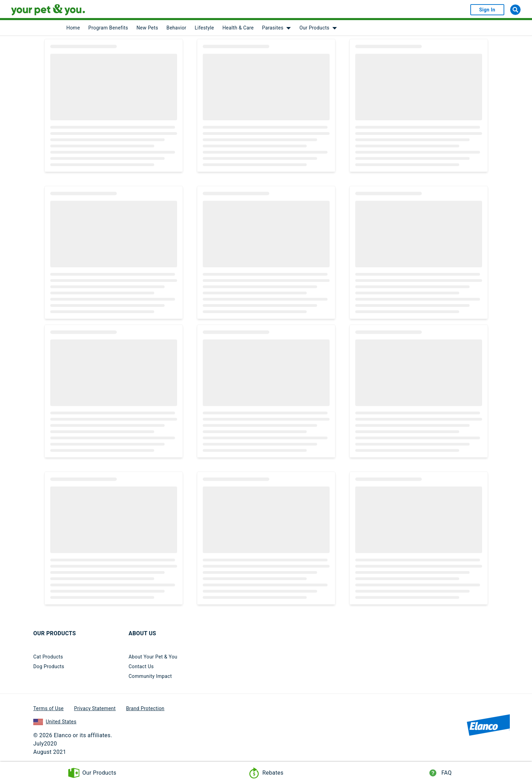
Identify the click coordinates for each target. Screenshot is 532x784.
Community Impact (150, 676)
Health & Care (238, 28)
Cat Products (48, 657)
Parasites (273, 28)
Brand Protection (145, 708)
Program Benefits (108, 28)
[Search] (515, 10)
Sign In (487, 10)
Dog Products (49, 666)
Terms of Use (49, 708)
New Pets (147, 28)
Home (73, 28)
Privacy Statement (95, 708)
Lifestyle (204, 28)
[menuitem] (73, 28)
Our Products (315, 28)
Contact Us (141, 666)
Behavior (176, 28)
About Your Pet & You (153, 657)
